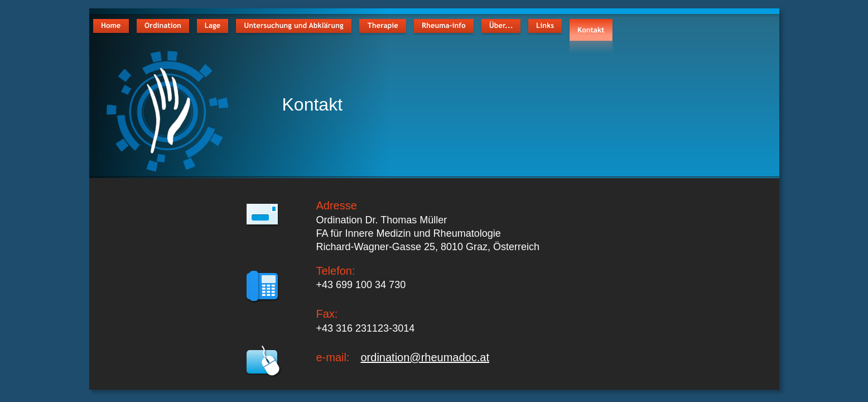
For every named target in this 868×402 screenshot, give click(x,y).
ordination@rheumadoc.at (425, 357)
